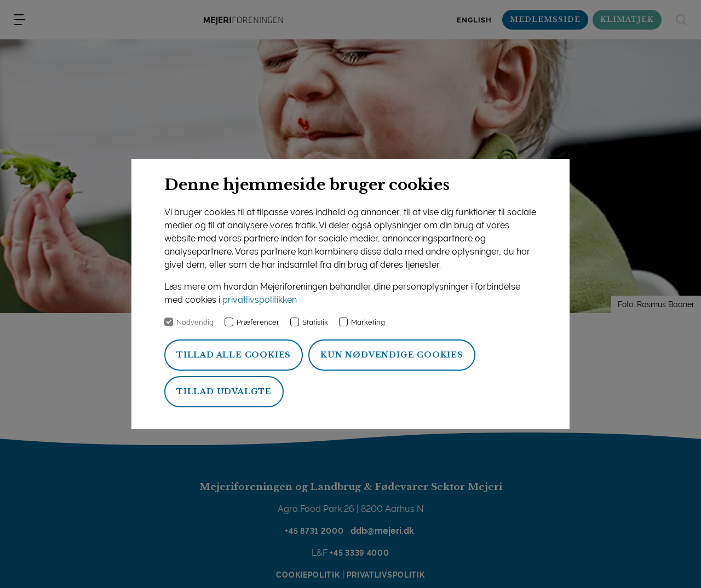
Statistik (315, 322)
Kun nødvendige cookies (392, 355)
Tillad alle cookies (234, 355)
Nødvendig (195, 322)
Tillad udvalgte (224, 391)
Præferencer (258, 322)
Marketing (368, 322)
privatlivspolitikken (260, 300)
